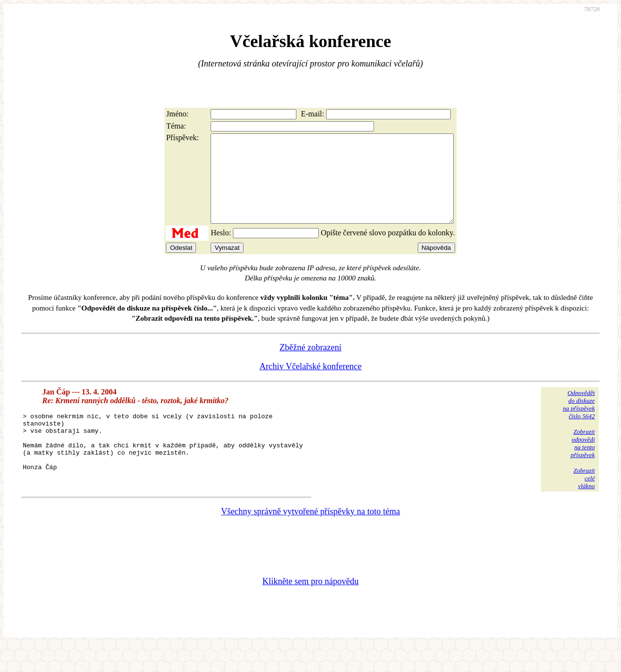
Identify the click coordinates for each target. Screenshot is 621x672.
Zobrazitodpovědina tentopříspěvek (583, 461)
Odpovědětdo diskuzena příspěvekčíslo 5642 (579, 422)
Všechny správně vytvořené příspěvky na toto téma (311, 537)
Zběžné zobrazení (310, 365)
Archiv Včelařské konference (311, 384)
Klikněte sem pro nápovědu (310, 607)
